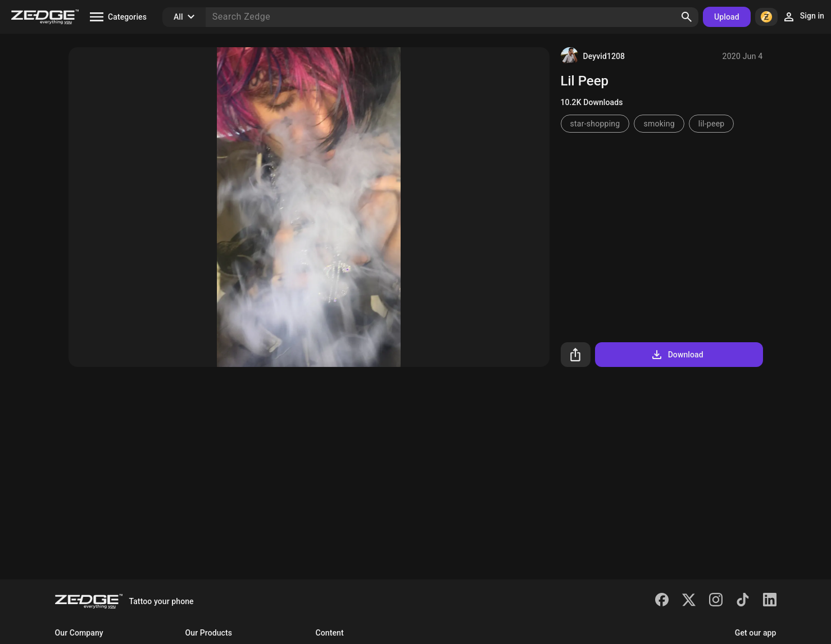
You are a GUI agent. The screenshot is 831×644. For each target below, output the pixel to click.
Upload (727, 17)
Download (677, 355)
